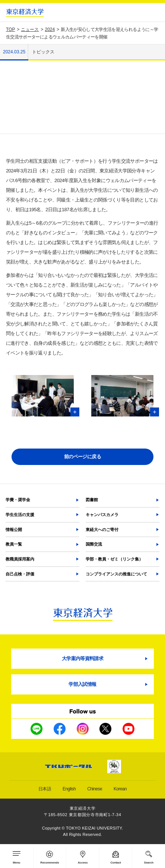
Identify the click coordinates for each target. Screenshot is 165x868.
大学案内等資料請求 (82, 658)
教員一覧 (14, 544)
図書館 (92, 500)
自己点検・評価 (20, 574)
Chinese (95, 789)
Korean (120, 789)
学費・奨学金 (18, 500)
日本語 (45, 789)
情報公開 (14, 530)
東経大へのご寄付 (102, 530)
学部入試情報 (82, 684)
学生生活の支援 (20, 515)
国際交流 (94, 544)
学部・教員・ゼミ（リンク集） (114, 559)
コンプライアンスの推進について (116, 574)
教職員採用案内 (20, 559)
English (69, 789)
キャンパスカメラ (102, 515)
